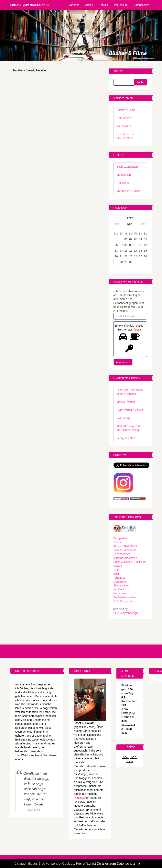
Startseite (74, 5)
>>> (144, 224)
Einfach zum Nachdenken (30, 5)
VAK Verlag (124, 418)
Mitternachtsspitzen (125, 558)
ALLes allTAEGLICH (126, 546)
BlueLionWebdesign (126, 613)
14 (121, 251)
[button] (12, 35)
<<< (117, 224)
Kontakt (103, 5)
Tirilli (116, 570)
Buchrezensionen (127, 167)
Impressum (121, 5)
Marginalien (124, 175)
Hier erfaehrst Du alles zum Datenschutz (106, 864)
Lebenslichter (122, 554)
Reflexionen (124, 118)
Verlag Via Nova (126, 438)
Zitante (118, 542)
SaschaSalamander (125, 550)
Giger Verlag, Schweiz (130, 410)
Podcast (79, 798)
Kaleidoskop (124, 126)
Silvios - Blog (121, 585)
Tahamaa (119, 578)
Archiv (89, 5)
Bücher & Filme (126, 110)
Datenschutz (141, 5)
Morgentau (120, 582)
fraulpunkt (119, 589)
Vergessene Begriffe (129, 191)
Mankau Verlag (126, 402)
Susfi (117, 574)
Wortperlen (120, 538)
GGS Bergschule (124, 601)
